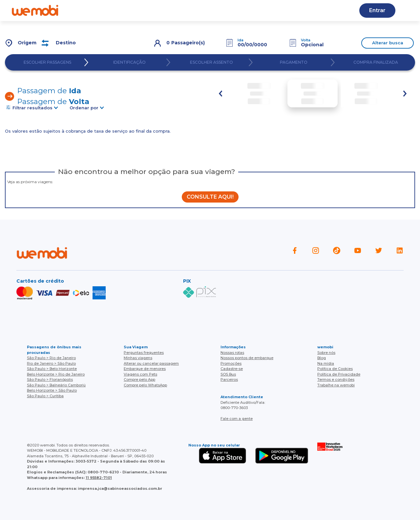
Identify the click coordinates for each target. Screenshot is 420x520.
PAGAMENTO (294, 62)
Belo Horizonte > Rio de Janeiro (56, 374)
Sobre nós (326, 353)
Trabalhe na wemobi (336, 385)
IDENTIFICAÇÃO (129, 62)
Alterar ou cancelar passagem (151, 363)
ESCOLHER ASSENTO (211, 62)
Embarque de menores (145, 369)
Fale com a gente (237, 419)
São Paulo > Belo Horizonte (52, 369)
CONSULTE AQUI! (210, 197)
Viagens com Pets (140, 374)
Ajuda (131, 10)
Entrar (377, 10)
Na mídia (326, 363)
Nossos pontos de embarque (247, 358)
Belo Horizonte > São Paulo (52, 390)
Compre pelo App (139, 379)
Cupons (310, 10)
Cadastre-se (232, 369)
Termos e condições (336, 379)
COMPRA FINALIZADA (376, 62)
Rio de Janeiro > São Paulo (51, 363)
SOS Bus (228, 374)
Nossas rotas (232, 353)
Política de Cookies (335, 369)
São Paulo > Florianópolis (50, 379)
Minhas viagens (138, 358)
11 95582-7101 (99, 478)
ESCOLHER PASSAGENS (47, 62)
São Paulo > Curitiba (45, 396)
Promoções (231, 363)
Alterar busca (388, 43)
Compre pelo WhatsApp (145, 385)
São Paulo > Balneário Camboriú (56, 385)
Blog (158, 10)
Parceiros (229, 379)
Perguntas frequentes (144, 353)
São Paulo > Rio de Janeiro (51, 358)
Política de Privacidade (339, 374)
